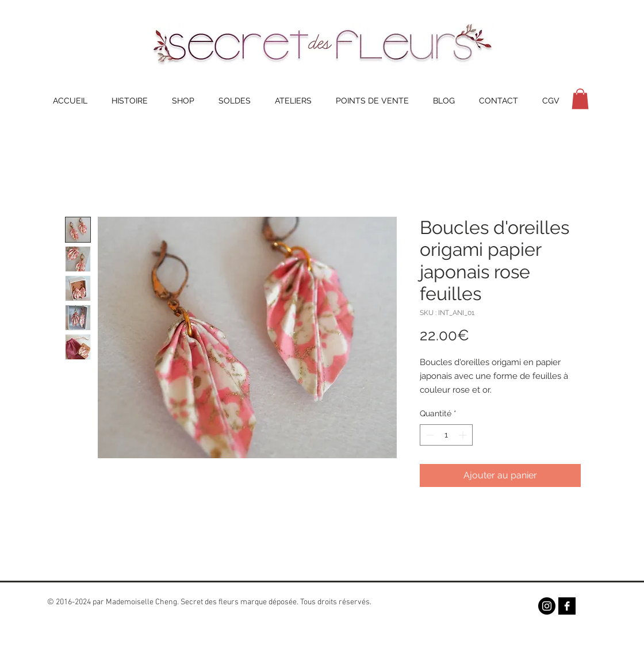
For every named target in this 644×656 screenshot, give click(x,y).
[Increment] (464, 435)
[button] (580, 99)
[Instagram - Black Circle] (547, 606)
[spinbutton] (446, 435)
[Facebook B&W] (567, 606)
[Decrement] (429, 435)
